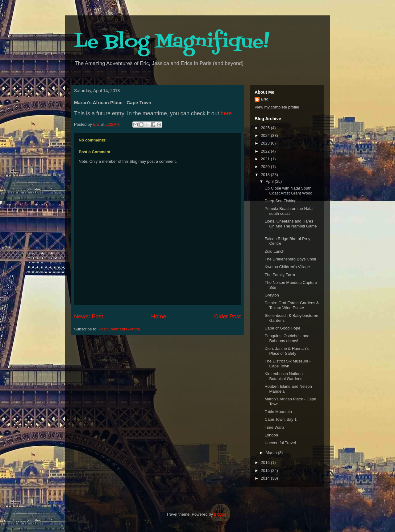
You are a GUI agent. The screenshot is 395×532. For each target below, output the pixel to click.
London (271, 435)
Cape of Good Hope (282, 328)
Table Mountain (278, 412)
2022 (266, 151)
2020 (266, 167)
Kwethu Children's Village (287, 267)
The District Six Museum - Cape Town (287, 364)
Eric (265, 99)
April (270, 181)
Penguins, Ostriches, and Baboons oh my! (287, 338)
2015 (266, 471)
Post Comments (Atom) (120, 329)
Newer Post (89, 317)
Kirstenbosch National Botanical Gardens (284, 376)
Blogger (221, 514)
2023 (266, 143)
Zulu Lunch (274, 251)
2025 (266, 128)
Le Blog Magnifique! (172, 42)
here (226, 113)
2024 (266, 135)
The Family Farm (280, 275)
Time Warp (274, 427)
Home (159, 317)
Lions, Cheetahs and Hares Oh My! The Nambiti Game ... (291, 226)
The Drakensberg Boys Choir (290, 259)
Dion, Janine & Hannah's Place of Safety (287, 351)
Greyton (272, 295)
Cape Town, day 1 (281, 419)
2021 (266, 159)
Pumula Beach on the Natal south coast (289, 211)
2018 (266, 175)
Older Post (227, 317)
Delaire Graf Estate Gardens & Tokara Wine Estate (292, 305)
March (272, 453)
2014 (266, 478)
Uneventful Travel (280, 443)
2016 (266, 462)
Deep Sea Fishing (280, 201)
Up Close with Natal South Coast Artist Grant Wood (288, 191)
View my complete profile (277, 107)
